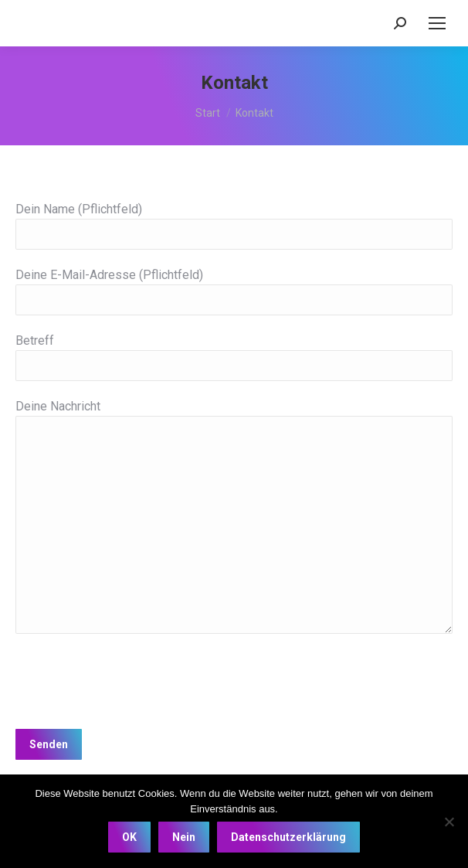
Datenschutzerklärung (288, 837)
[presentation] (133, 679)
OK (129, 837)
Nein (184, 837)
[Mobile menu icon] (437, 23)
